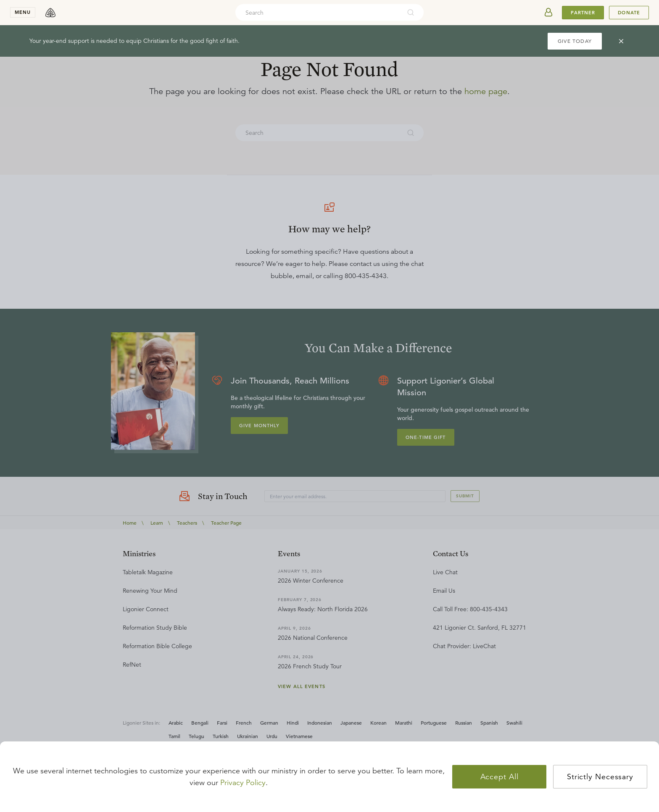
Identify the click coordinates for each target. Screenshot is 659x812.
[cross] (621, 41)
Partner (583, 13)
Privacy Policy (243, 783)
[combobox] (318, 13)
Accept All (500, 777)
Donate (629, 13)
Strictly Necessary (600, 777)
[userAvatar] (548, 13)
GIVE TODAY (575, 41)
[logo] (50, 13)
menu (23, 12)
